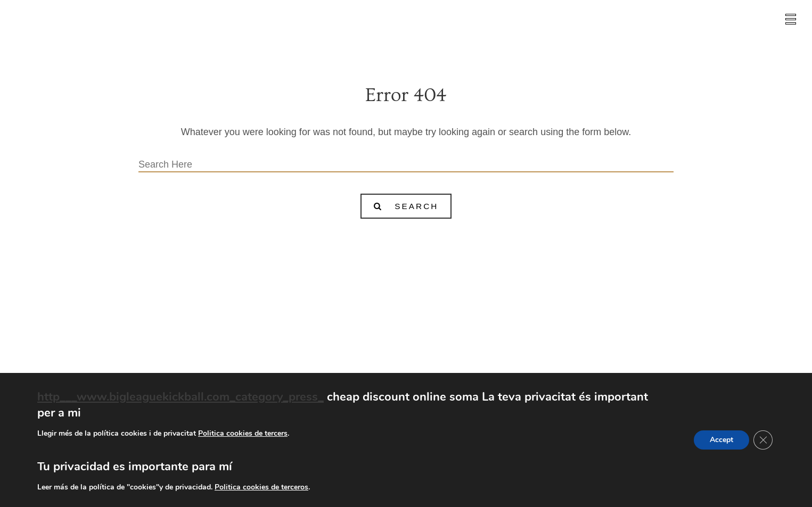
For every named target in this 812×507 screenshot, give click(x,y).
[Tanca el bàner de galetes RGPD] (763, 440)
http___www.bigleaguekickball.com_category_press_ (181, 397)
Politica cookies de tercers (243, 433)
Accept (721, 440)
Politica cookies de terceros (261, 487)
